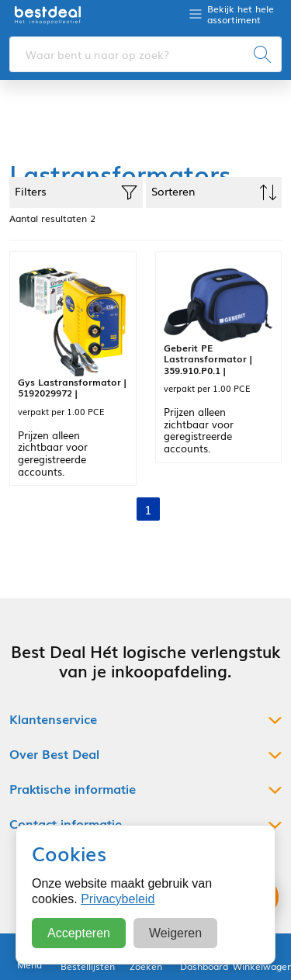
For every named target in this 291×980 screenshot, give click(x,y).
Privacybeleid (118, 899)
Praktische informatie (73, 789)
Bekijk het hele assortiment (241, 14)
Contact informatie (66, 824)
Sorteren (214, 192)
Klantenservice (53, 719)
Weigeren (175, 933)
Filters (76, 192)
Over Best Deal (54, 754)
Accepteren (79, 933)
